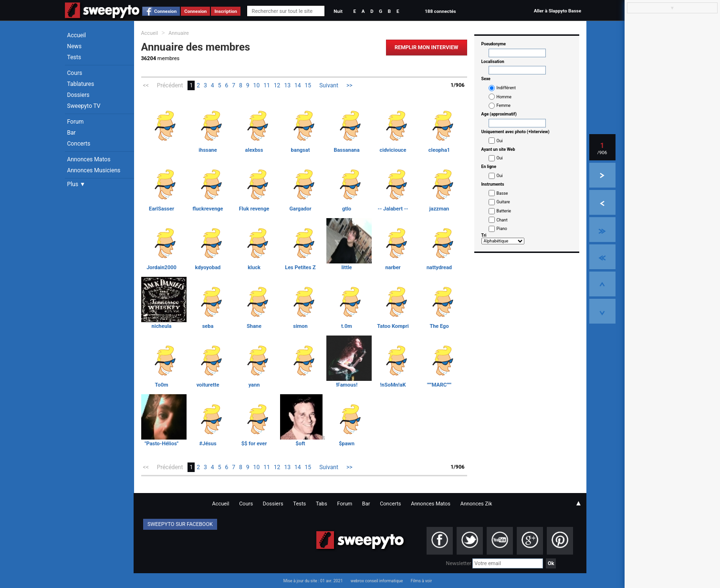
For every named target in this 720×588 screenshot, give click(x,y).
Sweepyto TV (84, 106)
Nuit (338, 11)
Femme (504, 105)
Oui (500, 141)
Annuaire (179, 33)
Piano (502, 229)
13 (287, 85)
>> (350, 85)
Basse (502, 193)
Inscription (226, 11)
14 (298, 85)
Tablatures (81, 84)
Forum (76, 122)
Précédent (170, 85)
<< (146, 85)
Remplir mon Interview (427, 47)
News (74, 46)
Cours (75, 73)
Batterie (504, 211)
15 (308, 85)
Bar (72, 133)
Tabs (322, 504)
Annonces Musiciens (94, 170)
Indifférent (506, 88)
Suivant (329, 85)
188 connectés (440, 11)
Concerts (79, 144)
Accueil (77, 35)
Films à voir (421, 581)
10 (257, 85)
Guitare (503, 202)
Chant (502, 220)
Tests (74, 57)
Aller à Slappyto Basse (558, 11)
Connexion (165, 11)
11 (267, 85)
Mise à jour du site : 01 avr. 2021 (313, 581)
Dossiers (78, 95)
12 (277, 85)
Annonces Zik (476, 504)
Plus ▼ (76, 184)
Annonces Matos (89, 159)
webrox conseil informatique (377, 581)
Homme (504, 97)
